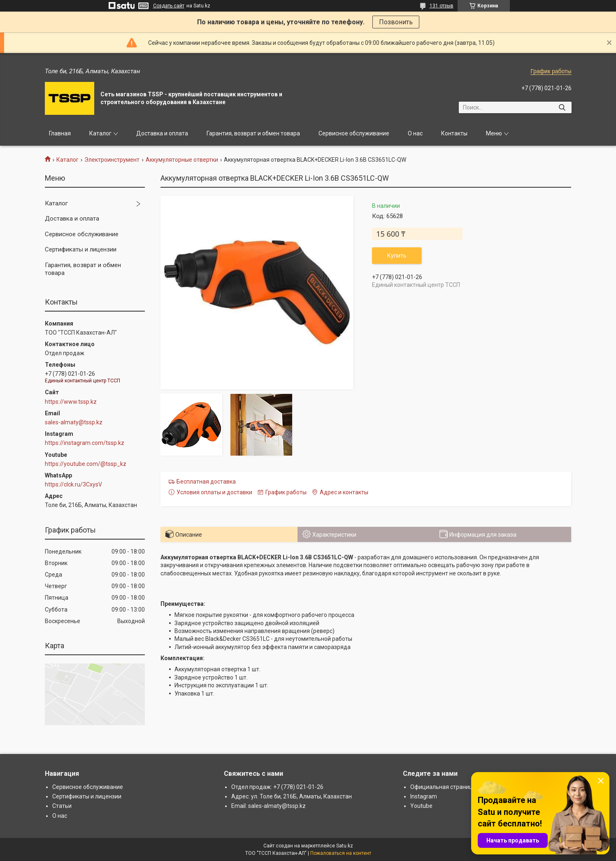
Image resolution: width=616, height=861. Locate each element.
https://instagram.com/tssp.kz (85, 443)
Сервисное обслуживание (354, 133)
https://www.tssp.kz (71, 402)
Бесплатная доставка (206, 482)
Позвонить (396, 22)
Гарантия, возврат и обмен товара (253, 133)
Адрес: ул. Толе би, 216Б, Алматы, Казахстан (292, 796)
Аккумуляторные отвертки (182, 160)
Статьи (62, 806)
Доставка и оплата (162, 133)
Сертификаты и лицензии (81, 249)
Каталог (100, 133)
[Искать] (562, 107)
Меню (494, 133)
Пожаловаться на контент (341, 853)
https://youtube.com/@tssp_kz (86, 464)
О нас (415, 133)
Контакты (454, 133)
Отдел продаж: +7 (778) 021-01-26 (277, 787)
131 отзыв (442, 6)
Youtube (421, 806)
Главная (60, 133)
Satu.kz (345, 846)
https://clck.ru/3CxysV (73, 484)
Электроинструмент (112, 160)
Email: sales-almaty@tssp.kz (268, 806)
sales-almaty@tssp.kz (74, 422)
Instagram (424, 796)
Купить (397, 256)
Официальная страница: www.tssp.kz (461, 787)
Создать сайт (169, 6)
